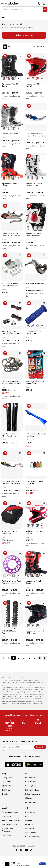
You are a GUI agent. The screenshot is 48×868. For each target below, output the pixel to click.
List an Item (30, 778)
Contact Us (30, 829)
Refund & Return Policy (12, 820)
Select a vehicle (24, 35)
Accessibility (30, 833)
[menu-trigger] (2, 4)
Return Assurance (9, 824)
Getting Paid (31, 786)
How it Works (31, 782)
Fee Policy (6, 835)
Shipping (29, 798)
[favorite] (20, 56)
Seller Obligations (33, 794)
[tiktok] (31, 850)
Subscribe (40, 747)
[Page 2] (19, 658)
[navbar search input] (22, 9)
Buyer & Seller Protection (8, 830)
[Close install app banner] (3, 864)
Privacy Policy (8, 816)
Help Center (30, 812)
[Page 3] (24, 658)
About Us (29, 824)
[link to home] (12, 4)
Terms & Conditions (10, 812)
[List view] (9, 47)
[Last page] (45, 658)
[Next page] (40, 658)
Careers (29, 820)
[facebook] (17, 850)
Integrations (30, 802)
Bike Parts (6, 782)
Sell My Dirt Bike (32, 790)
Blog (27, 816)
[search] (45, 9)
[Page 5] (34, 658)
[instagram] (22, 850)
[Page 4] (29, 658)
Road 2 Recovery (33, 837)
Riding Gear (7, 778)
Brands (5, 794)
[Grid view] (5, 47)
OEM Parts (6, 786)
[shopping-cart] (44, 4)
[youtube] (26, 850)
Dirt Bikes (6, 790)
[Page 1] (14, 658)
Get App (43, 864)
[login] (39, 4)
